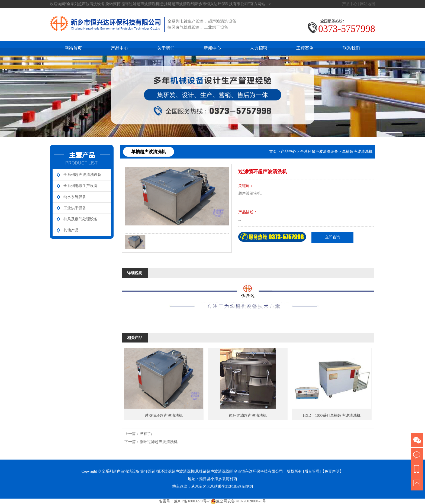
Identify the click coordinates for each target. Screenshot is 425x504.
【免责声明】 (332, 471)
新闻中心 (212, 48)
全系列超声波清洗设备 (82, 175)
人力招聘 (259, 48)
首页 (273, 152)
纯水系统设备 (75, 197)
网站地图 (368, 4)
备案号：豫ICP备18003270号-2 (184, 501)
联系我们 (351, 48)
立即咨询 (333, 237)
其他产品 (71, 230)
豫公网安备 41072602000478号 (239, 501)
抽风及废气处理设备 (81, 219)
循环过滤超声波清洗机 (159, 442)
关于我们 (166, 48)
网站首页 (73, 48)
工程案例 (305, 48)
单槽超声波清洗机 (357, 152)
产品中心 (350, 4)
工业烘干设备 (75, 208)
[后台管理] (312, 471)
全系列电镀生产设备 (81, 186)
